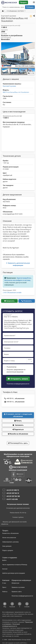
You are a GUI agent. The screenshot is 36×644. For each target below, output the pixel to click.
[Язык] (31, 2)
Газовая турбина (18, 517)
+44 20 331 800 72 (13, 490)
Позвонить (27, 301)
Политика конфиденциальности (18, 384)
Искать (30, 7)
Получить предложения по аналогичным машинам (16, 371)
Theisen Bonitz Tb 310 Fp (18, 513)
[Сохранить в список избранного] (31, 16)
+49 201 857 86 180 (13, 496)
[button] (34, 2)
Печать (18, 421)
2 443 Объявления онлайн (12, 293)
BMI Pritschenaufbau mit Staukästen (16, 92)
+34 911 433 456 (12, 499)
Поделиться (18, 429)
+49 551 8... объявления (14, 398)
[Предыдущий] (3, 59)
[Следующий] (33, 59)
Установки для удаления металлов (18, 508)
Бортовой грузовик (9, 86)
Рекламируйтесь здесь (18, 443)
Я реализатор (11, 367)
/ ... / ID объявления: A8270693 (13, 11)
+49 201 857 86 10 (13, 493)
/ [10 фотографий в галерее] (31, 73)
